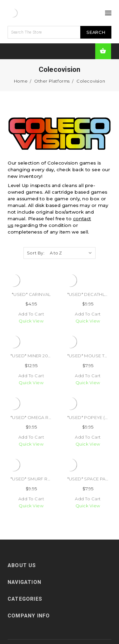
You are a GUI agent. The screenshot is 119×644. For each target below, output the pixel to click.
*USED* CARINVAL (31, 294)
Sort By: (36, 253)
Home (21, 81)
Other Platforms (52, 81)
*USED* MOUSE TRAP (90, 356)
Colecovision (91, 81)
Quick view (31, 321)
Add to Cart (31, 314)
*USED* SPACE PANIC (90, 479)
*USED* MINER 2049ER (35, 356)
